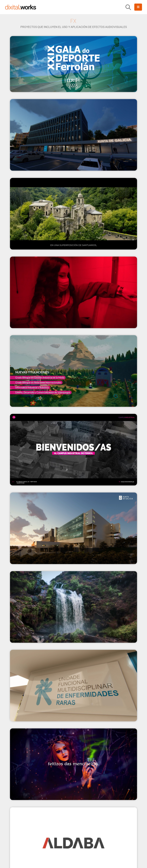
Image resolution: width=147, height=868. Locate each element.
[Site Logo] (21, 7)
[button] (128, 7)
